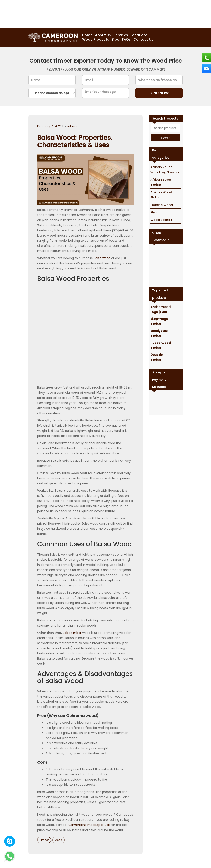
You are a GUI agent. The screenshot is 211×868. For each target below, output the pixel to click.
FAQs (126, 40)
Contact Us (143, 40)
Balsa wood (102, 258)
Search (166, 138)
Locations (139, 35)
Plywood (157, 212)
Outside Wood (162, 205)
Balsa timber (72, 633)
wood (59, 840)
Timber (44, 840)
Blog (116, 40)
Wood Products (96, 40)
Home (87, 35)
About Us (103, 35)
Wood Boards (161, 220)
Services (121, 35)
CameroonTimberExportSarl (89, 825)
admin (72, 126)
